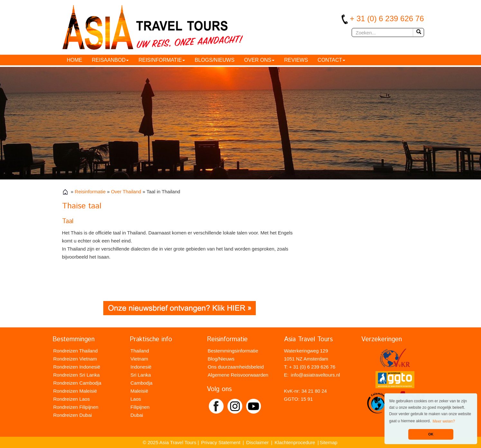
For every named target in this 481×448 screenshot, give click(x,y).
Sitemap (329, 442)
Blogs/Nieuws (215, 60)
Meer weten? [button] (444, 421)
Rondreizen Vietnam (75, 359)
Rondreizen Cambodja (77, 383)
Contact (331, 60)
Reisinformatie (162, 60)
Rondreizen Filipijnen (76, 407)
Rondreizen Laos (72, 399)
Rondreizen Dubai (73, 415)
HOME (75, 60)
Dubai (137, 415)
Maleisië (139, 391)
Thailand (140, 351)
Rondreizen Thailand (76, 351)
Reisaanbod (111, 60)
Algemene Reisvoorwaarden (238, 375)
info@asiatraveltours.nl (315, 375)
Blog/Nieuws (221, 359)
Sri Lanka (141, 375)
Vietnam (139, 359)
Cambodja (142, 383)
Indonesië (141, 367)
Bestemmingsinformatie (233, 351)
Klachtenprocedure (295, 442)
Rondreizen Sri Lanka (77, 375)
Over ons (259, 60)
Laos (136, 399)
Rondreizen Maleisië (75, 391)
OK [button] (431, 434)
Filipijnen (140, 407)
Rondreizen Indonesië (77, 367)
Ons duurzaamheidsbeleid (236, 367)
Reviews (296, 60)
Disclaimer (257, 442)
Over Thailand (126, 192)
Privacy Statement (221, 442)
